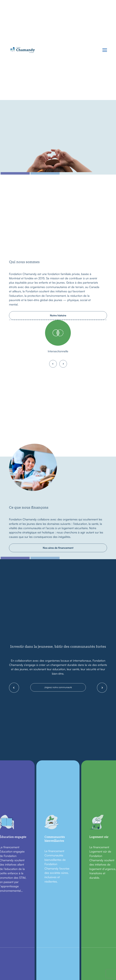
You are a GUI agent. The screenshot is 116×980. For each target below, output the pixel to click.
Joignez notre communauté (58, 686)
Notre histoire (58, 315)
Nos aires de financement (58, 547)
